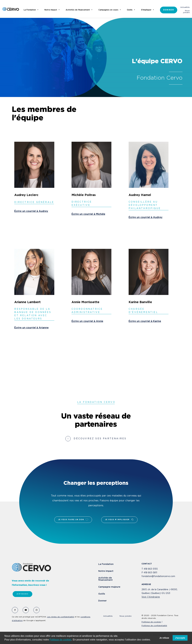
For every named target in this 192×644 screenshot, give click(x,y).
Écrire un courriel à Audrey (31, 211)
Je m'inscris (22, 594)
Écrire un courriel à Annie (87, 321)
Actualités (185, 7)
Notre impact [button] (51, 10)
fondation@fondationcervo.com (158, 576)
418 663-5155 (151, 569)
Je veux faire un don (73, 520)
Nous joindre (186, 12)
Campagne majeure (109, 587)
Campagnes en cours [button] (108, 10)
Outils (102, 594)
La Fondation (106, 564)
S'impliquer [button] (146, 10)
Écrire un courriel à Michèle (88, 214)
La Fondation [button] (30, 10)
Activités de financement (105, 579)
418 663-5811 (150, 573)
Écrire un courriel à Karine (145, 321)
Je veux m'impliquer (119, 520)
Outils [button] (130, 10)
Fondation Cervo (11, 9)
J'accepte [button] (180, 638)
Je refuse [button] (164, 638)
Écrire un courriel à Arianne (31, 328)
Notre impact (106, 571)
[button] (152, 640)
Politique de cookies (60, 640)
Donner (169, 10)
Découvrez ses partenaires (100, 439)
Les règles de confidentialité (61, 617)
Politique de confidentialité (154, 626)
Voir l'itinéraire (151, 597)
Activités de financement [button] (78, 10)
